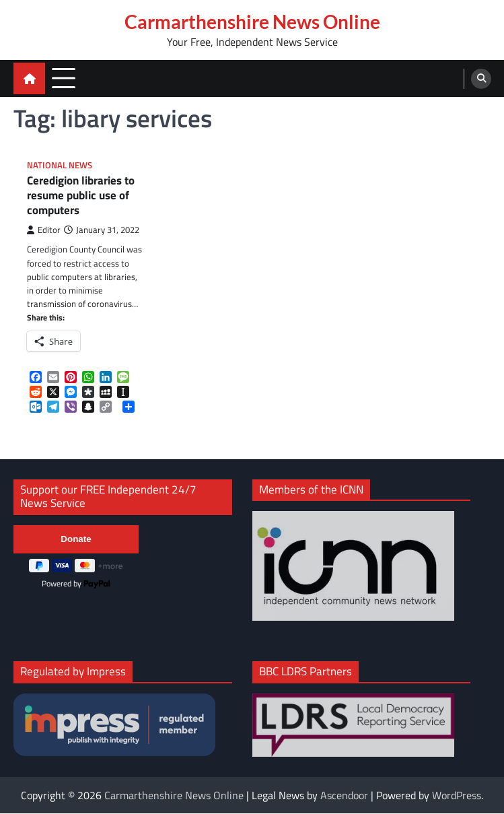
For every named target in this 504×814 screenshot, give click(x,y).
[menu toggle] (64, 78)
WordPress (457, 796)
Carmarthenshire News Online (252, 22)
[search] (481, 79)
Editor (44, 231)
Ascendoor (344, 796)
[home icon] (29, 78)
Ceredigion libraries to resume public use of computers (81, 196)
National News (60, 165)
